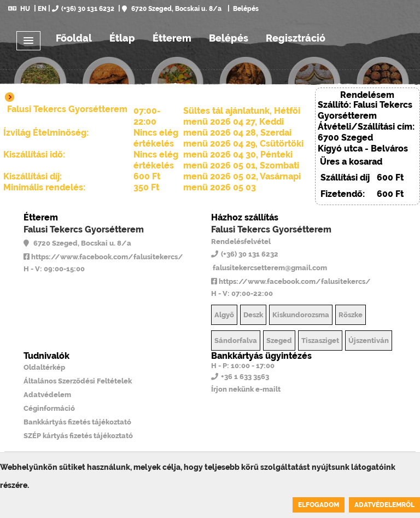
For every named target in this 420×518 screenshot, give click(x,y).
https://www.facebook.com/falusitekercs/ (103, 257)
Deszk (253, 315)
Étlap (122, 38)
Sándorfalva (236, 341)
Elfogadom (319, 505)
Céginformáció (49, 408)
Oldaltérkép (44, 367)
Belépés (245, 9)
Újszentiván (369, 341)
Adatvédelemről (384, 505)
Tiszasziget (320, 341)
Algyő (224, 315)
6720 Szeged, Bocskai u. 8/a (172, 9)
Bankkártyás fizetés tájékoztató (77, 422)
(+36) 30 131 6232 (83, 9)
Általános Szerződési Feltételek (78, 381)
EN (42, 9)
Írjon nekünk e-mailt (246, 389)
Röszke (351, 315)
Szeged (279, 341)
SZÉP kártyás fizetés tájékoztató (78, 436)
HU (19, 9)
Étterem (172, 38)
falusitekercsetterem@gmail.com (269, 268)
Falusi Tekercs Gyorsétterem (84, 229)
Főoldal (74, 38)
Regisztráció (296, 38)
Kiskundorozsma (301, 315)
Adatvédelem (47, 395)
